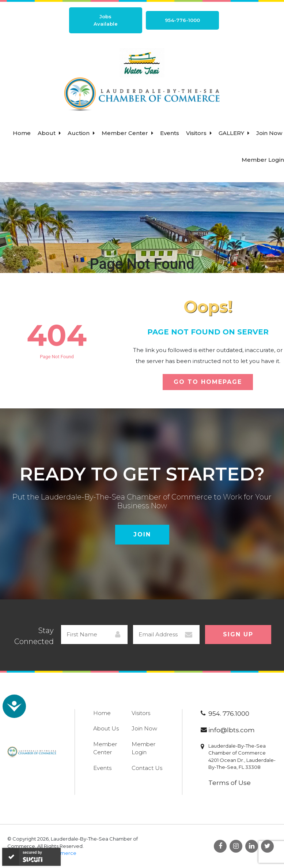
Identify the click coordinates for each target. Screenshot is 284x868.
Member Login (263, 160)
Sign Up (238, 634)
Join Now (269, 133)
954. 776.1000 (229, 714)
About (49, 133)
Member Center (127, 133)
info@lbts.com (232, 730)
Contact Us (147, 768)
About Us (106, 728)
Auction (81, 133)
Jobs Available (106, 20)
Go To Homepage (208, 382)
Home (22, 133)
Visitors (199, 133)
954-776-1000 (182, 20)
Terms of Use (230, 783)
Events (170, 133)
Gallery (234, 133)
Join (142, 534)
